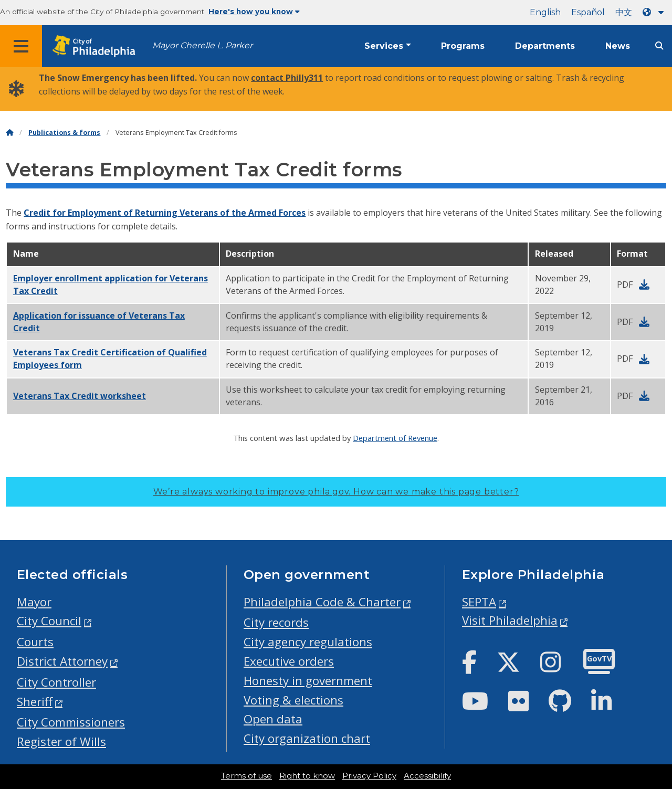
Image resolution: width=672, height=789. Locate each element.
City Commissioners (71, 722)
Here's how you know (254, 12)
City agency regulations (308, 642)
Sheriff (35, 702)
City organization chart (307, 738)
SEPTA (479, 602)
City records (276, 622)
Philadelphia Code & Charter (322, 602)
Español (588, 12)
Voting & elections (293, 700)
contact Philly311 (287, 78)
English (545, 12)
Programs (463, 46)
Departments (545, 46)
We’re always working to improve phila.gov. (336, 492)
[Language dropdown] (655, 12)
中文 (624, 12)
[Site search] (659, 46)
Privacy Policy (369, 776)
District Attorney (62, 661)
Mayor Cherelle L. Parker (202, 45)
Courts (35, 642)
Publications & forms (64, 133)
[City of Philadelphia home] (97, 46)
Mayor (34, 602)
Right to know (307, 776)
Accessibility (427, 776)
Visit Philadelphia (510, 620)
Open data (273, 719)
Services (384, 46)
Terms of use (246, 776)
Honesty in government (308, 681)
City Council (49, 621)
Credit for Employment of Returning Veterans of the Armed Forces (165, 213)
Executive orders (289, 661)
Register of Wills (61, 741)
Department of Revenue (395, 438)
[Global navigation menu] (21, 46)
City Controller (56, 682)
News (618, 46)
